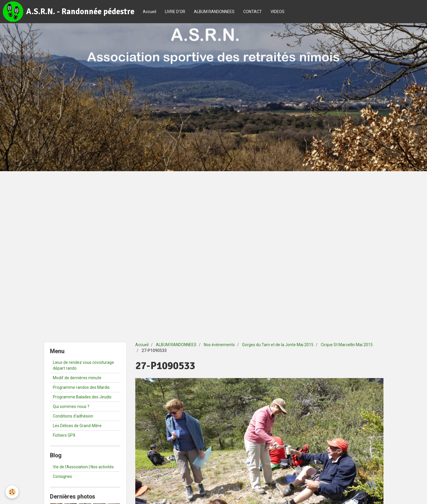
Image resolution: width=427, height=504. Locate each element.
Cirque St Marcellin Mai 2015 (347, 345)
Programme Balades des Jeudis (82, 397)
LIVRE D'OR (175, 12)
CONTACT (253, 12)
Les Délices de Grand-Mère (77, 426)
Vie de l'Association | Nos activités (83, 467)
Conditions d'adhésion (73, 416)
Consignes (62, 476)
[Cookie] (12, 492)
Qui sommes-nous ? (71, 407)
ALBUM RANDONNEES (214, 12)
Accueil (149, 12)
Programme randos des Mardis (81, 387)
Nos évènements (219, 345)
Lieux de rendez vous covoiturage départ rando (83, 365)
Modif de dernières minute (77, 378)
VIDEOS (278, 12)
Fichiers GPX (64, 435)
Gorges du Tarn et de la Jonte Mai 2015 (278, 345)
